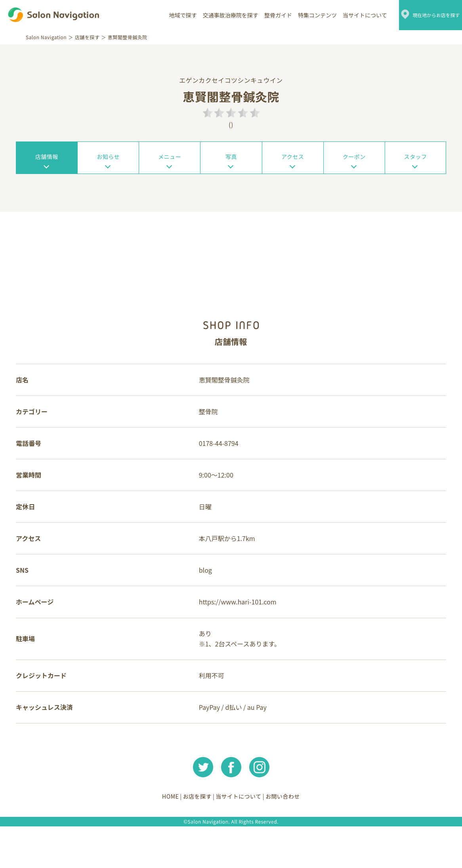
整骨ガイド (266, 15)
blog (207, 597)
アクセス (293, 159)
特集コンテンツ (305, 15)
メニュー (170, 159)
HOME (162, 838)
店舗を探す (89, 37)
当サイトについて (353, 15)
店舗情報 (47, 159)
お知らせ (108, 159)
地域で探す (171, 15)
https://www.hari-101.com (239, 631)
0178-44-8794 (220, 460)
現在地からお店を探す (430, 15)
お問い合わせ (291, 838)
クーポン (354, 159)
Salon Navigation (48, 37)
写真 (231, 159)
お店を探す (194, 838)
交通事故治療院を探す (219, 15)
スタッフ (415, 159)
